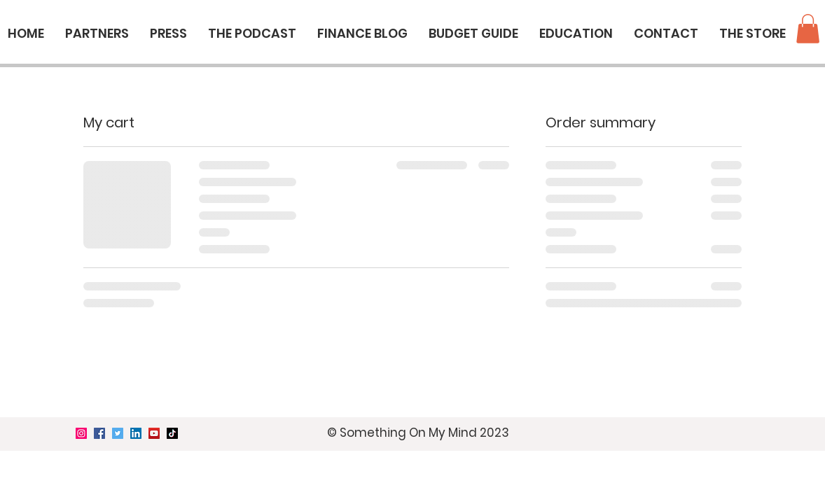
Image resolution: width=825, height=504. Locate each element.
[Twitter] (118, 433)
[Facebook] (99, 433)
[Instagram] (81, 433)
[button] (808, 29)
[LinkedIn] (136, 433)
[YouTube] (154, 433)
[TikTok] (172, 433)
